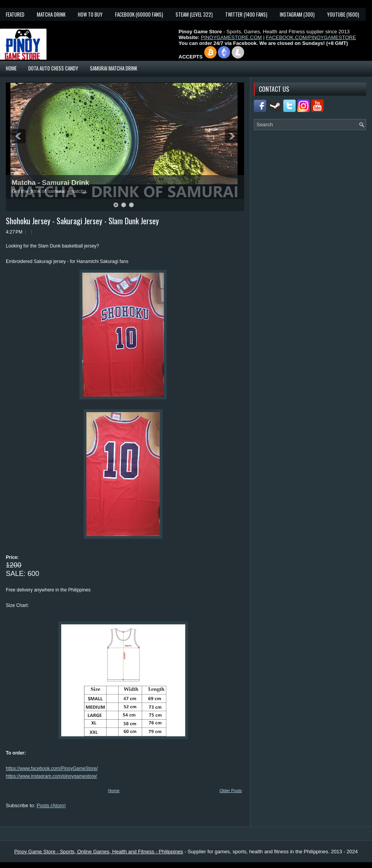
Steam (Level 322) (194, 14)
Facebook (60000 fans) (139, 14)
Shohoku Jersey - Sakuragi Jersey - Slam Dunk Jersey (82, 221)
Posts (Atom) (51, 805)
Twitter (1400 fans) (246, 14)
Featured (15, 14)
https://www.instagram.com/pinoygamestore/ (51, 776)
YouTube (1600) (343, 14)
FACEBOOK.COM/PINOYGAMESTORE (311, 37)
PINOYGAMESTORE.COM (231, 37)
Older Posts (231, 791)
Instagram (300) (297, 14)
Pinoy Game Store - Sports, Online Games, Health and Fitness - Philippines (99, 852)
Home (11, 68)
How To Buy (90, 14)
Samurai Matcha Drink (114, 68)
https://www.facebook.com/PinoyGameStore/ (52, 768)
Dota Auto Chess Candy (53, 68)
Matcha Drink (51, 14)
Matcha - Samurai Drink (50, 183)
